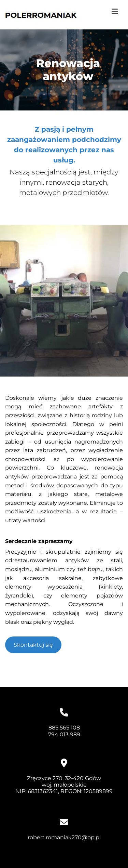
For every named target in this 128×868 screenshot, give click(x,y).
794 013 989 (64, 734)
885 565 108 (64, 728)
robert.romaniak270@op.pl (64, 837)
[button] (112, 12)
